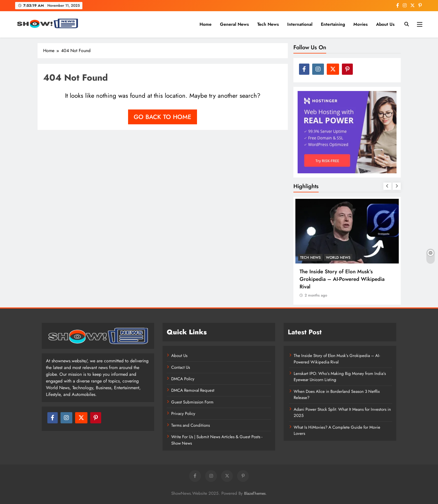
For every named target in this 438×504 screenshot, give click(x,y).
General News (234, 24)
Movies (361, 24)
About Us (385, 24)
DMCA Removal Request (193, 390)
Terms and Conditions (191, 425)
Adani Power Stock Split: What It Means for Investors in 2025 (342, 412)
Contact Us (181, 367)
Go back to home (163, 117)
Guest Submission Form (192, 402)
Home (206, 24)
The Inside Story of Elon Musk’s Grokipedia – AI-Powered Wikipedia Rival (342, 279)
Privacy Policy (183, 414)
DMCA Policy (183, 379)
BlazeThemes (255, 493)
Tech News (268, 24)
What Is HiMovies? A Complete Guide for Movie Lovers (337, 430)
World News (338, 257)
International (300, 24)
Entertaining (333, 24)
